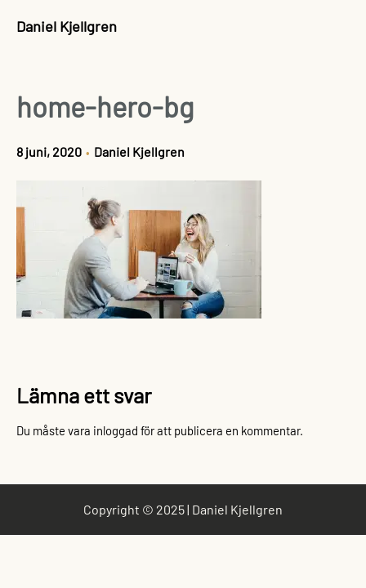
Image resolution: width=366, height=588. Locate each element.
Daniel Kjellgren (67, 26)
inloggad (116, 430)
